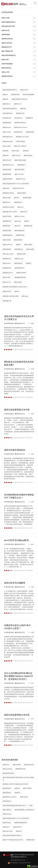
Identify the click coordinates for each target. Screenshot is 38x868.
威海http (17, 788)
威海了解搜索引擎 (19, 51)
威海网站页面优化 (19, 76)
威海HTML (6, 765)
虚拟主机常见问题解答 (15, 583)
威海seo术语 (19, 72)
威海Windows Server (21, 127)
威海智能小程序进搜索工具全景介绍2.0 (15, 287)
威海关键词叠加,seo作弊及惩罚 (24, 810)
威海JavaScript (7, 769)
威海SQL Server (20, 216)
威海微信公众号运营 (22, 137)
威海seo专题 (19, 18)
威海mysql (18, 221)
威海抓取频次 (7, 793)
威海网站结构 (7, 268)
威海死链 (5, 151)
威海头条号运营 (8, 831)
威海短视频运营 (19, 231)
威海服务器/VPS (19, 47)
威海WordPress (8, 245)
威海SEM (6, 155)
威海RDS (19, 831)
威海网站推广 (7, 226)
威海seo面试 (18, 282)
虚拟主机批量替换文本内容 (17, 410)
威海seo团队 (30, 249)
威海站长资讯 (7, 291)
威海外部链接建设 (19, 64)
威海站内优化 (7, 814)
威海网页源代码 (20, 769)
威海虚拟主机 (7, 118)
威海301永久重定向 (20, 146)
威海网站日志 (7, 259)
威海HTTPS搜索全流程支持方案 (13, 840)
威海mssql (25, 296)
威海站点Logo (19, 259)
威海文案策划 (7, 810)
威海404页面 (7, 240)
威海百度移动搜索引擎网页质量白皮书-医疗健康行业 (18, 779)
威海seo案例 (28, 245)
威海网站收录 (15, 94)
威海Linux (20, 207)
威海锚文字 (6, 827)
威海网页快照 (20, 235)
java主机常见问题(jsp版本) (17, 540)
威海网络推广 (22, 165)
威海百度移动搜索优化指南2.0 (12, 835)
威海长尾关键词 (19, 170)
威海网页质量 (21, 254)
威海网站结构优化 (19, 39)
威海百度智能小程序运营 (19, 99)
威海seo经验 (17, 765)
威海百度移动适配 (20, 160)
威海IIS (27, 221)
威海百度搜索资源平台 (19, 22)
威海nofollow (7, 263)
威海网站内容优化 (20, 123)
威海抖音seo (7, 104)
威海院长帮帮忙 (21, 273)
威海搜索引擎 (7, 301)
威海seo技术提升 (19, 43)
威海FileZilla (24, 797)
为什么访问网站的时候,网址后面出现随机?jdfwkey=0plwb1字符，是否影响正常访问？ (19, 676)
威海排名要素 (22, 193)
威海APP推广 (7, 277)
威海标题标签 (18, 240)
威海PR (17, 291)
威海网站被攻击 (8, 235)
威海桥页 (17, 793)
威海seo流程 (7, 146)
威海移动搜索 (7, 170)
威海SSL (17, 198)
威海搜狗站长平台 (8, 165)
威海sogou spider (8, 254)
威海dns (18, 245)
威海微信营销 (7, 123)
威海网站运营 (20, 113)
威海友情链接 (28, 155)
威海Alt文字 (24, 212)
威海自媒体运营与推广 (19, 26)
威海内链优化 (18, 263)
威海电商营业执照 (8, 773)
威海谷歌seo (18, 118)
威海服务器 (29, 118)
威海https (23, 109)
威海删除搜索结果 (20, 277)
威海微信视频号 (8, 179)
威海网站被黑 (7, 174)
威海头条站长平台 (19, 188)
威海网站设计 (18, 202)
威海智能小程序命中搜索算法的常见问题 (15, 784)
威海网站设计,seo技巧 (10, 797)
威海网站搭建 (27, 198)
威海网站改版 (28, 226)
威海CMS (17, 226)
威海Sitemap (7, 127)
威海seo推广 (19, 60)
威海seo (5, 94)
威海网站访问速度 (8, 207)
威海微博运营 (7, 221)
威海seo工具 (7, 282)
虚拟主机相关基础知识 (15, 450)
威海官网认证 (19, 249)
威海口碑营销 (27, 788)
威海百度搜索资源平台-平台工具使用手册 (16, 184)
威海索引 (29, 263)
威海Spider (6, 188)
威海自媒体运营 (8, 137)
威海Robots (18, 104)
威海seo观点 (16, 151)
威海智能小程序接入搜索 (10, 296)
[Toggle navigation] (35, 3)
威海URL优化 (16, 155)
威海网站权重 (7, 231)
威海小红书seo (19, 174)
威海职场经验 (7, 249)
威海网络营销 (18, 132)
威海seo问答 (19, 31)
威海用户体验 (7, 216)
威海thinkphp (7, 823)
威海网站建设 (19, 35)
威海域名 (5, 99)
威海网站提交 (7, 788)
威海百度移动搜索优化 (19, 56)
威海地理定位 (7, 801)
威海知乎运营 (7, 160)
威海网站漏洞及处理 (21, 823)
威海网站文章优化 (8, 193)
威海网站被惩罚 (19, 268)
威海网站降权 (30, 132)
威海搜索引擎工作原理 (10, 212)
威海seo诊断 (7, 198)
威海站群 (26, 151)
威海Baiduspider (8, 141)
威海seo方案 (7, 132)
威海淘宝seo (7, 202)
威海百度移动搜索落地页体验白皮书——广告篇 (18, 805)
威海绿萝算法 (17, 827)
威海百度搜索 (21, 141)
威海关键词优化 (19, 68)
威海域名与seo (21, 179)
